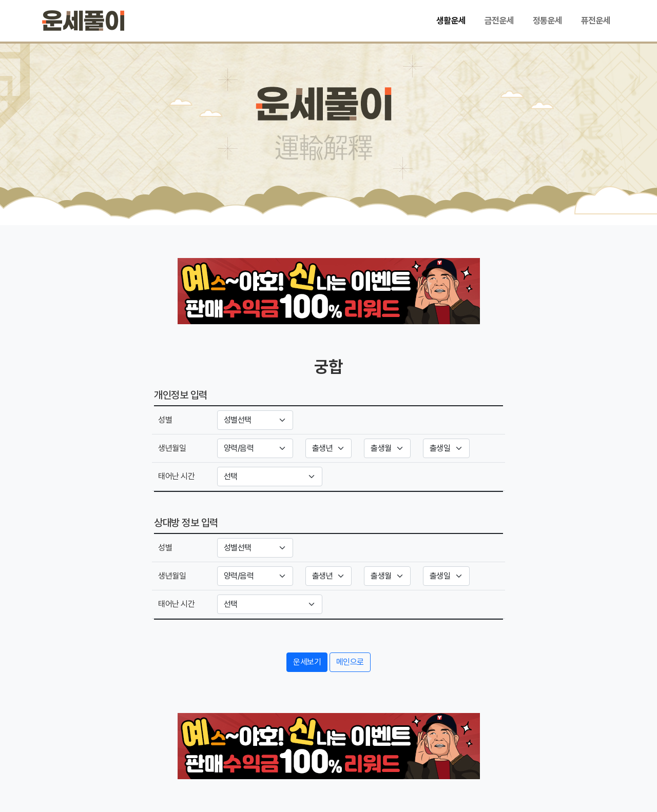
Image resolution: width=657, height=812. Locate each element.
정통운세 (548, 21)
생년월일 (172, 448)
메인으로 (350, 662)
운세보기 (307, 662)
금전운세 (499, 21)
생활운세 (451, 21)
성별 (165, 420)
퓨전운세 (596, 21)
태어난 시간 (176, 476)
